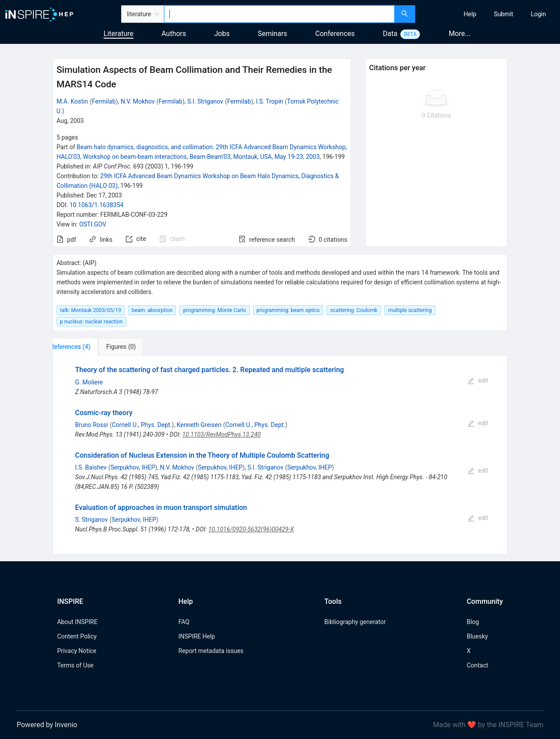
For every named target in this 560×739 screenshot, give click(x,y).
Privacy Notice (77, 651)
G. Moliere (89, 382)
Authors (174, 34)
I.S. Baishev (91, 467)
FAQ (184, 622)
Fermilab (104, 101)
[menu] (489, 14)
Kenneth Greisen (199, 425)
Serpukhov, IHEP (133, 467)
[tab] (80, 347)
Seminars (272, 34)
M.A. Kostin (72, 101)
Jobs (222, 34)
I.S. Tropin (269, 101)
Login (538, 14)
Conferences (335, 34)
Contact (477, 665)
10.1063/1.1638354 (96, 205)
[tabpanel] (280, 455)
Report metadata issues (211, 651)
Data (390, 34)
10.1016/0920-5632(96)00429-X (251, 529)
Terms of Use (75, 665)
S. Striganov (91, 520)
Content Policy (77, 636)
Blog (473, 622)
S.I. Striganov (205, 101)
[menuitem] (470, 14)
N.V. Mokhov (138, 101)
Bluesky (477, 636)
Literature (118, 34)
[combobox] (279, 14)
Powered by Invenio (47, 725)
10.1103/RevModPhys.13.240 (221, 434)
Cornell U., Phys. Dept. (142, 425)
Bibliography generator (355, 622)
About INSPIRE (77, 622)
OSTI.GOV (93, 224)
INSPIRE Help (196, 636)
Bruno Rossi (92, 425)
